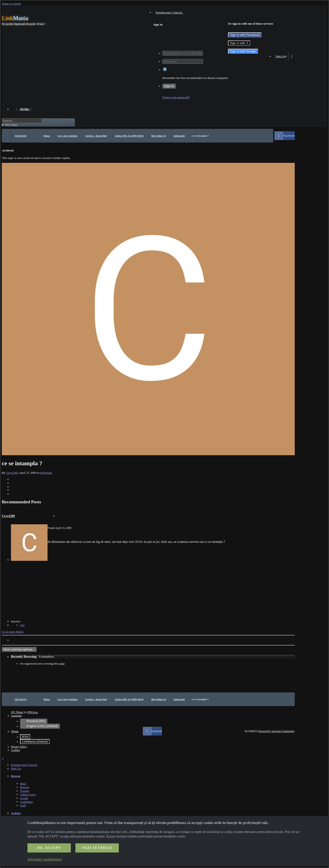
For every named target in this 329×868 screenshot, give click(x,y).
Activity (16, 813)
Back (23, 784)
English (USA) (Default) (40, 726)
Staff (23, 805)
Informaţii (46, 473)
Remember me (171, 78)
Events (24, 798)
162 (22, 625)
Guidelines (27, 802)
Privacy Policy (19, 747)
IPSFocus (32, 712)
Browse (16, 776)
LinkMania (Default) (35, 742)
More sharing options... (19, 649)
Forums (25, 791)
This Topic (11, 125)
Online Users (28, 794)
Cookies (15, 750)
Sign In (169, 86)
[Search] (22, 121)
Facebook (289, 136)
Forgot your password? (176, 97)
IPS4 (25, 737)
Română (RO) (34, 721)
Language (16, 716)
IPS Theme (17, 712)
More (25, 109)
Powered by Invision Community (276, 731)
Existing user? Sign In (170, 12)
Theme (15, 731)
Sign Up (280, 56)
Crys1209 (12, 473)
